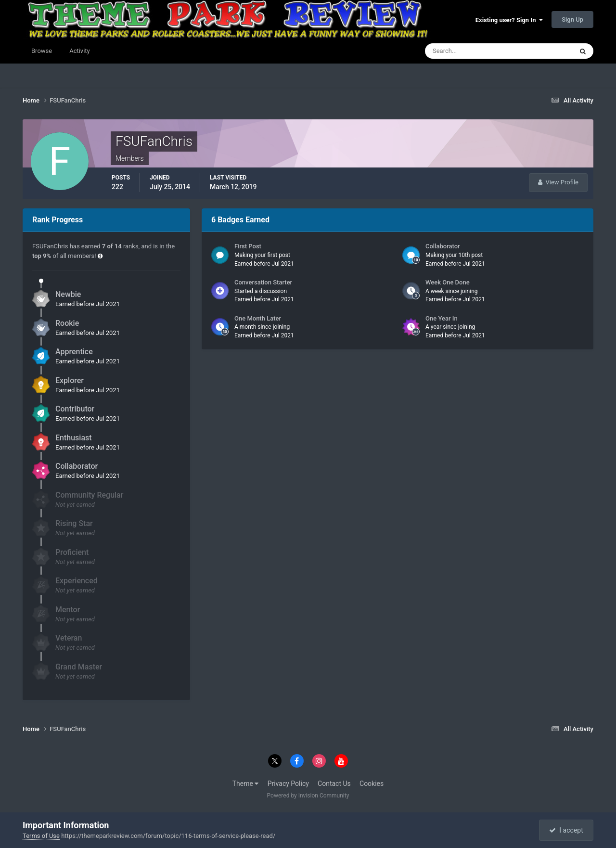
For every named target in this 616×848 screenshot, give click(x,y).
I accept (566, 830)
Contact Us (334, 784)
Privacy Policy (288, 784)
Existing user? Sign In (509, 20)
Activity (80, 51)
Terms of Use (41, 836)
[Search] (469, 51)
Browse (42, 51)
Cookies (372, 784)
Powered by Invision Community (308, 796)
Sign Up (572, 19)
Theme (246, 784)
